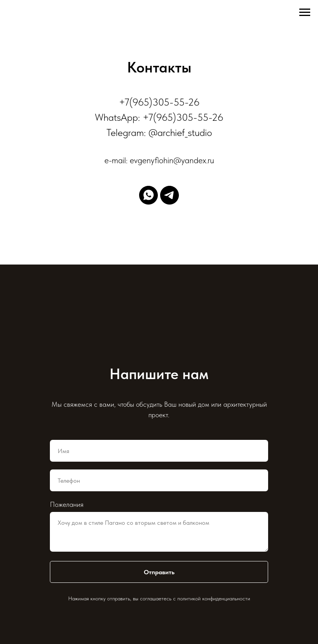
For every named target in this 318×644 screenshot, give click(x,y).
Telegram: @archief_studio (159, 132)
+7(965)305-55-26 (159, 102)
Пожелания (67, 504)
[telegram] (170, 195)
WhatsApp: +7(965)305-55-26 (159, 117)
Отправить (159, 572)
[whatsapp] (148, 195)
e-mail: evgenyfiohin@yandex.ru (159, 160)
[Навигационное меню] (305, 12)
